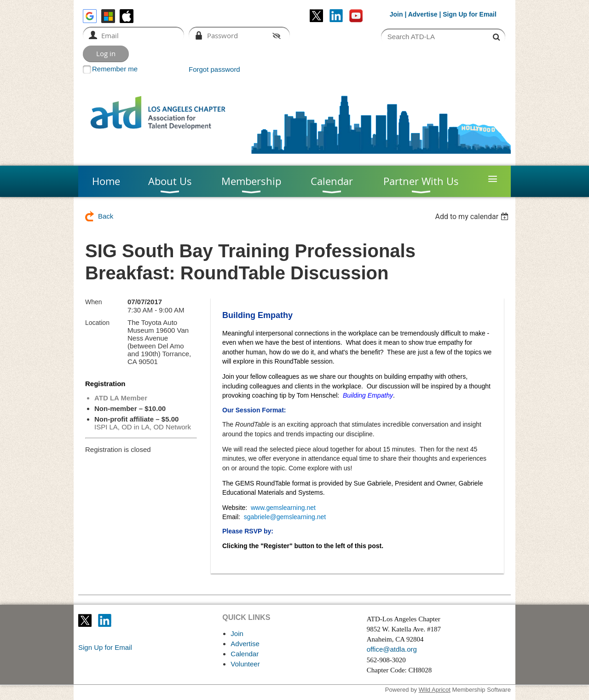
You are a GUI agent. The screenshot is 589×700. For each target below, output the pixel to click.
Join (396, 14)
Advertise (423, 14)
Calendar (245, 654)
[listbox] (473, 217)
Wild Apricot (435, 690)
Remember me (115, 69)
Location (97, 323)
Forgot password (214, 69)
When (94, 302)
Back (106, 216)
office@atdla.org (392, 649)
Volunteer (245, 664)
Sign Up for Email (105, 647)
